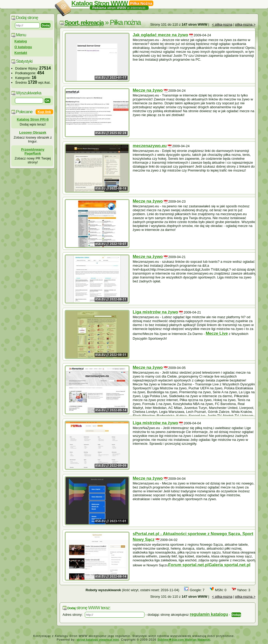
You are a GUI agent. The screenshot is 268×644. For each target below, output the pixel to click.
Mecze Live (217, 334)
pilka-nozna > (245, 24)
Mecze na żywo (148, 90)
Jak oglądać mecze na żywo (160, 35)
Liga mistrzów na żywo (155, 312)
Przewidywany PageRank (33, 151)
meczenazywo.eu (150, 146)
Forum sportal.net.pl (189, 565)
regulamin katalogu (209, 614)
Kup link (44, 112)
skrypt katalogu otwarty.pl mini (98, 640)
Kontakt (21, 53)
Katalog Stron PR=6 (33, 119)
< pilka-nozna (222, 24)
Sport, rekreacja (84, 23)
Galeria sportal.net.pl (230, 565)
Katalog (21, 41)
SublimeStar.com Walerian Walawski (184, 640)
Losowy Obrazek (33, 132)
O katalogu (23, 47)
